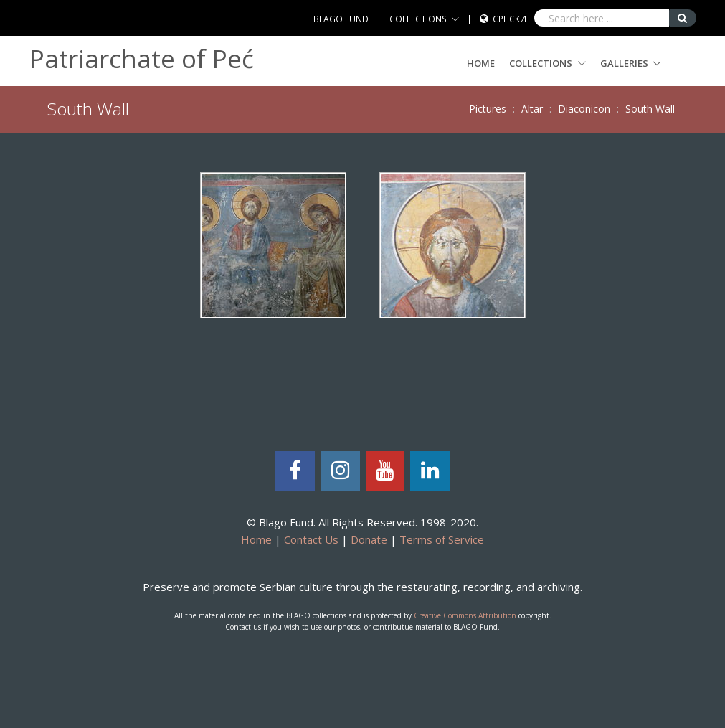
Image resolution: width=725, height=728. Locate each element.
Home (481, 63)
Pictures (488, 109)
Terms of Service (442, 539)
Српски (510, 19)
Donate (369, 539)
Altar (532, 109)
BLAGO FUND (341, 19)
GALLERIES (624, 63)
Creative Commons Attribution (465, 615)
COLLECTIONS (418, 19)
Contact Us (311, 539)
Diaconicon (584, 109)
